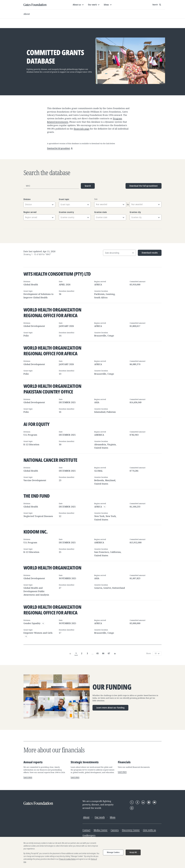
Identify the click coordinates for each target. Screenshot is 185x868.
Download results (148, 254)
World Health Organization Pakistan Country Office (52, 389)
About (27, 14)
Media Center (101, 830)
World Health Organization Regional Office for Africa (52, 313)
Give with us (149, 830)
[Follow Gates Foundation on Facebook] (137, 802)
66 (103, 653)
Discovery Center (131, 830)
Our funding (112, 687)
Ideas (113, 817)
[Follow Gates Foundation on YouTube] (154, 802)
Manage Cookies (113, 853)
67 (109, 653)
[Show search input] (157, 5)
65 (98, 653)
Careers (115, 830)
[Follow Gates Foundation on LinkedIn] (143, 802)
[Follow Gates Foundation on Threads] (132, 808)
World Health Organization (52, 568)
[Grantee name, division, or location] (51, 186)
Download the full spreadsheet (144, 186)
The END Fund (37, 496)
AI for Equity (37, 424)
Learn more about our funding (110, 708)
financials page (82, 129)
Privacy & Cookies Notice (67, 860)
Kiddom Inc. (36, 532)
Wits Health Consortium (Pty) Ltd (57, 274)
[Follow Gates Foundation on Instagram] (149, 802)
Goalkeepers (89, 835)
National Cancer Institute (50, 460)
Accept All (133, 853)
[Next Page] (115, 654)
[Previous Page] (70, 654)
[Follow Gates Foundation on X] (132, 802)
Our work (100, 817)
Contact (86, 830)
